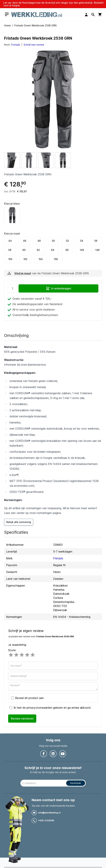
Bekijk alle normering (19, 522)
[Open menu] (7, 15)
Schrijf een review (34, 45)
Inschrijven (76, 783)
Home (7, 25)
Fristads (16, 45)
